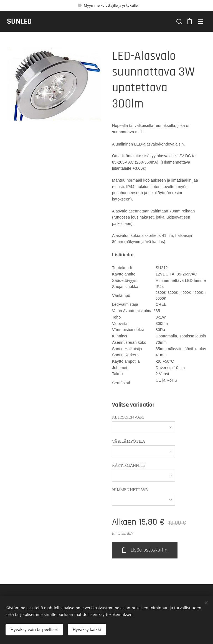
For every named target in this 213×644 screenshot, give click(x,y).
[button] (179, 21)
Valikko (201, 22)
